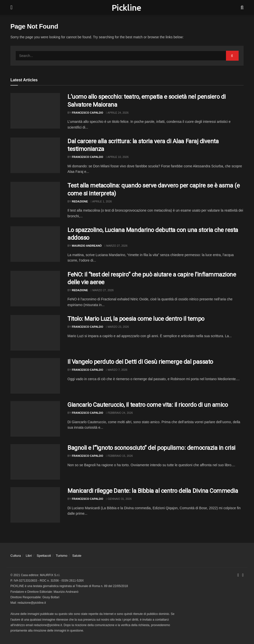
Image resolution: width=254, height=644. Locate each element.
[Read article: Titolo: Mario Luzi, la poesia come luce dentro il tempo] (35, 333)
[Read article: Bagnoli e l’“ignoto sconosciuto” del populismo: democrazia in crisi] (35, 462)
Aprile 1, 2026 (101, 201)
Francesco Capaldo (88, 113)
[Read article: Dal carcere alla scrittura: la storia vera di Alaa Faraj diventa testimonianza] (35, 155)
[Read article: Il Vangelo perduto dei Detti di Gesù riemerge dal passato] (35, 376)
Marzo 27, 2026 (116, 246)
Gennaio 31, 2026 (119, 499)
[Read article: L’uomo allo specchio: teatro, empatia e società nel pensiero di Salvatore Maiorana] (35, 111)
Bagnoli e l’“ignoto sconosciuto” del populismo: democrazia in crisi (151, 448)
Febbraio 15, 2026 (119, 456)
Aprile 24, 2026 (117, 113)
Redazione (80, 201)
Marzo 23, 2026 (117, 327)
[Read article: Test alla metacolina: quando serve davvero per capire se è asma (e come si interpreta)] (35, 200)
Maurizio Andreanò (87, 246)
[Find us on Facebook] (238, 575)
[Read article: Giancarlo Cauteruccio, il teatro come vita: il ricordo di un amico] (35, 419)
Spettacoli (44, 556)
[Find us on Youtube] (243, 575)
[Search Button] (242, 7)
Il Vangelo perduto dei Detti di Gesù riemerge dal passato (140, 362)
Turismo (62, 556)
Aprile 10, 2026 (117, 157)
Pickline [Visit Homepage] (127, 7)
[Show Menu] (11, 7)
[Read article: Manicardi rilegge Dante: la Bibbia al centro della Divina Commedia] (35, 505)
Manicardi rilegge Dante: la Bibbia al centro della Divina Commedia (153, 491)
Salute (77, 556)
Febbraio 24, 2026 (119, 413)
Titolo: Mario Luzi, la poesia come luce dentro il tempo (136, 319)
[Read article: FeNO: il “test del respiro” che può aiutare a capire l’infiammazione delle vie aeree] (35, 289)
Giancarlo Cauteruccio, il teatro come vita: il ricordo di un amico (148, 405)
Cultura (16, 556)
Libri (29, 556)
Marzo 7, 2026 (117, 370)
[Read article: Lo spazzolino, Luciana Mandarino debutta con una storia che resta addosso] (35, 244)
